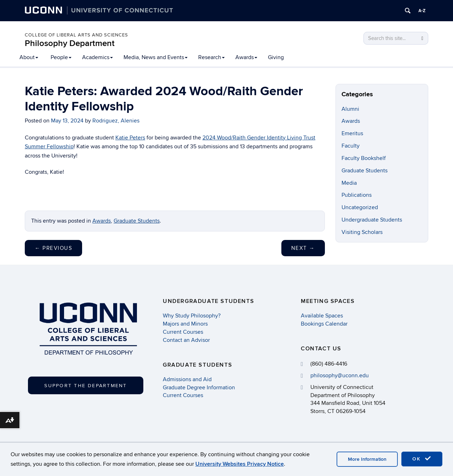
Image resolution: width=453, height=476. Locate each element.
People (61, 57)
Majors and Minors (185, 324)
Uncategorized (360, 207)
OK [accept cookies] (422, 459)
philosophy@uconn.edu (340, 375)
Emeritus (352, 133)
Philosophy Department (70, 43)
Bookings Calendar (324, 324)
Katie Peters (130, 138)
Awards (246, 57)
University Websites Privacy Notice (240, 464)
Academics (98, 57)
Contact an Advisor (186, 340)
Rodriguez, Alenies (116, 121)
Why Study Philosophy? (192, 316)
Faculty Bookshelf (364, 158)
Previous (53, 248)
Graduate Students (137, 221)
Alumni (350, 109)
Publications (357, 195)
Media (349, 183)
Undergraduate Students (372, 220)
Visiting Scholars (362, 232)
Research (211, 57)
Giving (276, 57)
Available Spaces (322, 316)
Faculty (351, 146)
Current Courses (183, 332)
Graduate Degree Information (199, 388)
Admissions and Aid (187, 379)
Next (303, 248)
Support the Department (85, 386)
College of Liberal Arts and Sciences (76, 35)
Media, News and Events (156, 57)
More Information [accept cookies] (367, 459)
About (29, 57)
